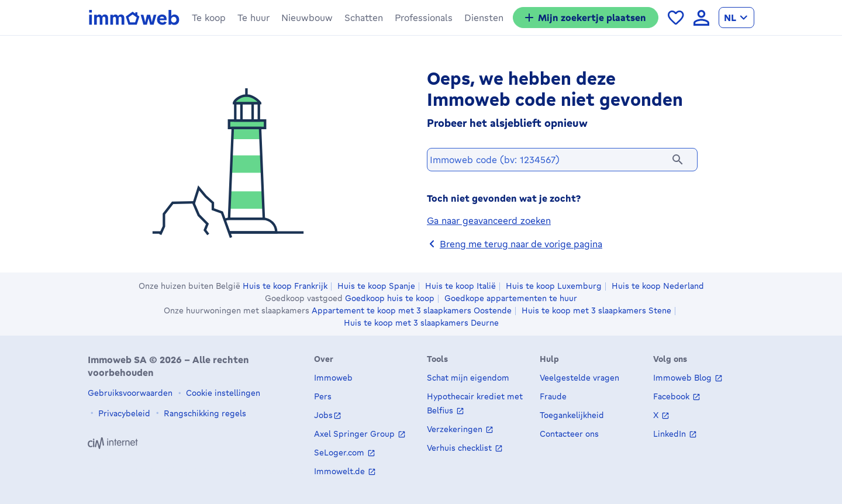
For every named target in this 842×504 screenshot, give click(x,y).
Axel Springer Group (356, 434)
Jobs (323, 415)
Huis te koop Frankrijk (285, 286)
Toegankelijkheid (572, 415)
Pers (323, 397)
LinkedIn (671, 434)
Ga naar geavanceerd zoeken (489, 223)
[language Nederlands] (736, 18)
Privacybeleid (123, 413)
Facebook (672, 397)
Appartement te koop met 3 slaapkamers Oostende (412, 310)
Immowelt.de (341, 472)
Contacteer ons (569, 434)
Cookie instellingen (222, 393)
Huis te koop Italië (460, 286)
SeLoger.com (340, 453)
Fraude (553, 397)
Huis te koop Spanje (376, 286)
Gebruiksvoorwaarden (130, 393)
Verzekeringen (456, 429)
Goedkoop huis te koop (390, 298)
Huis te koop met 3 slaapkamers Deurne (421, 323)
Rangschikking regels (204, 413)
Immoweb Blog (684, 378)
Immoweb (333, 378)
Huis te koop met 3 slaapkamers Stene (596, 310)
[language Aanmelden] (701, 18)
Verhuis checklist (460, 448)
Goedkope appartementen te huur (511, 298)
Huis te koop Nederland (658, 286)
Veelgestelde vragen (579, 378)
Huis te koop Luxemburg (554, 286)
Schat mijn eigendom (468, 378)
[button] (209, 18)
